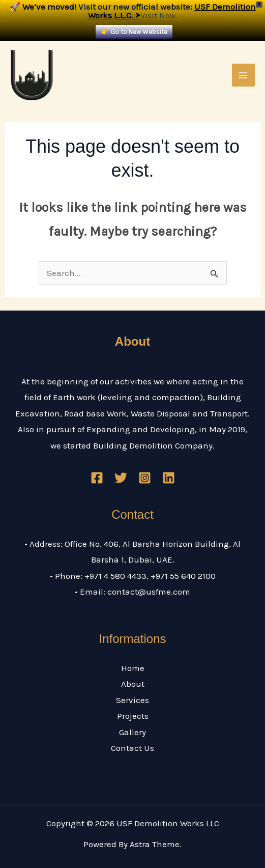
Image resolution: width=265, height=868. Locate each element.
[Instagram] (145, 478)
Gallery (132, 732)
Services (132, 700)
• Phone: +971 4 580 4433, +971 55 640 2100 (133, 576)
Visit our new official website (134, 7)
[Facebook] (97, 478)
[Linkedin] (169, 478)
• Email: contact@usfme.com (132, 592)
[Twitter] (121, 478)
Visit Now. (159, 16)
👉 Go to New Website (134, 32)
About (133, 684)
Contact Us (132, 748)
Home (133, 668)
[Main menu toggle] (244, 75)
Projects (133, 716)
